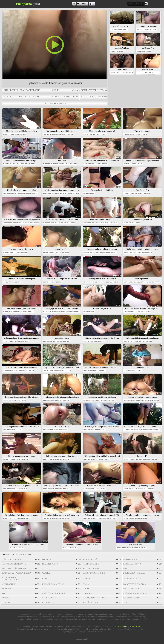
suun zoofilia (9, 584)
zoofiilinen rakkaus (23, 193)
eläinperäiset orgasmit (19, 341)
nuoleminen (147, 341)
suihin (56, 90)
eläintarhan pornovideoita (54, 164)
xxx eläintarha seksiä (17, 97)
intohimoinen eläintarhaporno (22, 90)
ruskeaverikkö (101, 164)
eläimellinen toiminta (95, 598)
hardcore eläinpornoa (12, 223)
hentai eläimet (137, 193)
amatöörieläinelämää (54, 593)
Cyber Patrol (135, 627)
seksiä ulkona (101, 400)
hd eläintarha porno (18, 400)
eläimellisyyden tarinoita (140, 459)
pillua (93, 134)
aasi (69, 371)
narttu (103, 97)
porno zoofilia (49, 282)
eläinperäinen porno (18, 134)
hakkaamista (102, 134)
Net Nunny (122, 627)
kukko (148, 282)
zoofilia (147, 193)
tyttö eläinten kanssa (52, 134)
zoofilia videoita (112, 282)
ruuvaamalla (22, 489)
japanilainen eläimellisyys (134, 282)
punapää (37, 97)
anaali (6, 134)
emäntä (154, 459)
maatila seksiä (129, 252)
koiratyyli (114, 73)
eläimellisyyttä (9, 164)
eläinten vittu (141, 134)
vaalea (35, 193)
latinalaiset (89, 97)
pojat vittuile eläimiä (58, 97)
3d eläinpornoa (9, 430)
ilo (3, 593)
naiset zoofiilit (151, 30)
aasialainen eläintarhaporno (89, 90)
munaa (6, 459)
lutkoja (111, 400)
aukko (113, 51)
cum (76, 97)
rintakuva (121, 51)
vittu (73, 223)
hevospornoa (8, 193)
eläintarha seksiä (55, 103)
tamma (59, 341)
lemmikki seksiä (49, 341)
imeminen (66, 252)
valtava (127, 164)
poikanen (88, 593)
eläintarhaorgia (126, 73)
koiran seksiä (68, 134)
